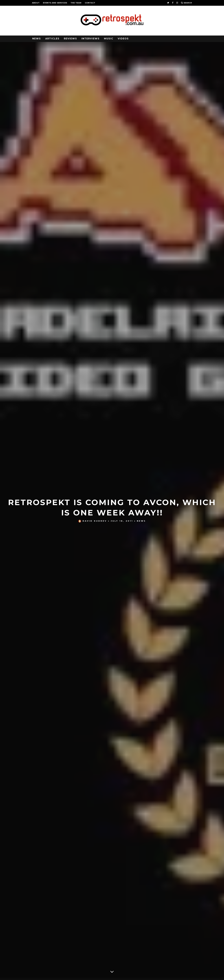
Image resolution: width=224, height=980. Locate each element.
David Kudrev (93, 521)
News (37, 39)
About (36, 3)
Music (109, 39)
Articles (52, 39)
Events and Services (55, 3)
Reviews (70, 39)
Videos (123, 39)
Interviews (90, 39)
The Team (76, 3)
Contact (90, 3)
